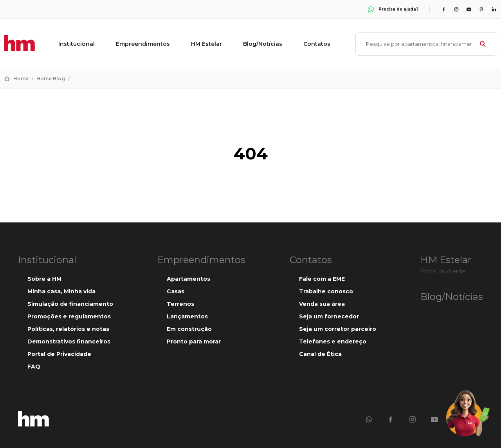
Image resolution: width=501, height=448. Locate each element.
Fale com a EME (322, 279)
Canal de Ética (320, 354)
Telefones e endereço (333, 341)
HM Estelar (206, 44)
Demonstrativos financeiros (69, 341)
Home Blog (51, 79)
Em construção (189, 329)
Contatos (317, 44)
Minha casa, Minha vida (61, 291)
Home (21, 79)
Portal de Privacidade (59, 354)
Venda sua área (322, 304)
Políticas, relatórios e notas (68, 329)
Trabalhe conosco (326, 291)
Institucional (77, 44)
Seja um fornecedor (329, 316)
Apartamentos (188, 279)
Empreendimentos (143, 44)
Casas (176, 291)
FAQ (34, 367)
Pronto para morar (194, 341)
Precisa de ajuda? (392, 9)
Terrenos (180, 304)
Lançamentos (187, 316)
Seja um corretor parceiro (338, 329)
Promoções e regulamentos (69, 316)
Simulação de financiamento (70, 304)
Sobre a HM (44, 279)
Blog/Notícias (263, 44)
